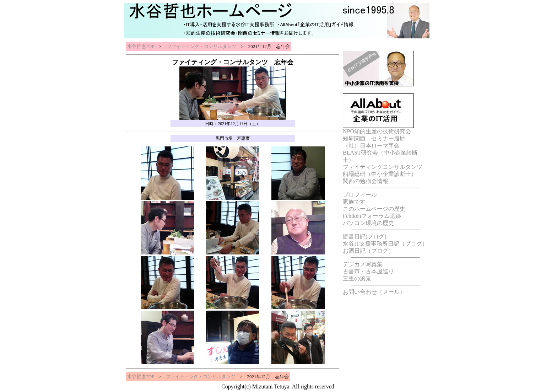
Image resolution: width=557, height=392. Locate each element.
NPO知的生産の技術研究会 (377, 131)
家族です (354, 202)
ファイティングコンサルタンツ (383, 167)
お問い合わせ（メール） (374, 292)
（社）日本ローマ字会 (371, 146)
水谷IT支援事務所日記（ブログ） (385, 244)
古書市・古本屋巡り (368, 271)
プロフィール (360, 195)
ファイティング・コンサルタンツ (201, 46)
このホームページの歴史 (374, 209)
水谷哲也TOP (141, 46)
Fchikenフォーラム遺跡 (372, 216)
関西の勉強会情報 (366, 181)
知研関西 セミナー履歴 (374, 138)
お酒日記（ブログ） (368, 251)
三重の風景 (357, 278)
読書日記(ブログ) (365, 237)
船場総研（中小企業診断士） (380, 174)
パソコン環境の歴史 (368, 223)
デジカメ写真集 (363, 264)
